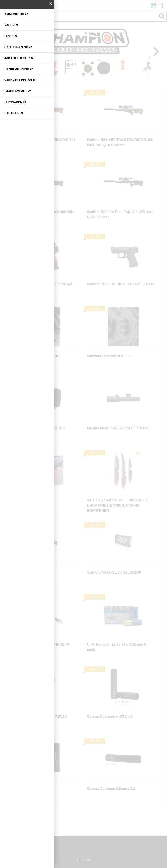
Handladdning (19, 69)
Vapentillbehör (20, 80)
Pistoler (14, 113)
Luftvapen (15, 102)
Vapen (11, 25)
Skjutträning (18, 47)
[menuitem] (27, 14)
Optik (11, 36)
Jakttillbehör (19, 58)
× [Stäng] (51, 4)
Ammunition (16, 14)
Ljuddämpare (18, 91)
